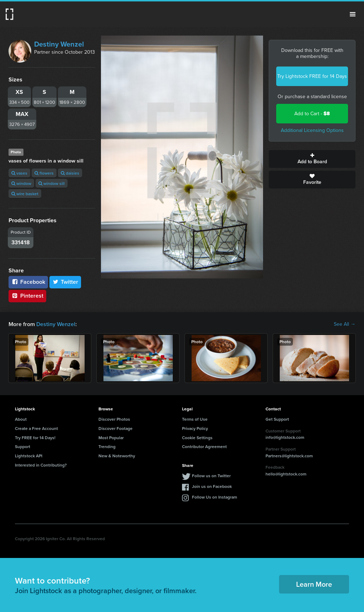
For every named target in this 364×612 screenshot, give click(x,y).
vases (19, 173)
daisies (70, 173)
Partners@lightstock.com (289, 456)
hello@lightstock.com (286, 474)
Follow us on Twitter (211, 476)
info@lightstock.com (285, 437)
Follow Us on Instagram (215, 497)
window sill (52, 183)
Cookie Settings (197, 438)
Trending (107, 446)
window (21, 183)
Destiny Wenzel (59, 44)
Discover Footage (116, 428)
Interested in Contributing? (41, 465)
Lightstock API (29, 456)
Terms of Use (195, 419)
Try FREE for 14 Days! (35, 438)
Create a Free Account (36, 428)
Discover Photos (114, 419)
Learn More (314, 584)
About (21, 419)
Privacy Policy (195, 428)
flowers (44, 173)
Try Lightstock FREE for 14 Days (312, 76)
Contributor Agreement (204, 446)
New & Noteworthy (117, 456)
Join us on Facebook (212, 486)
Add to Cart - (312, 114)
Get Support (277, 419)
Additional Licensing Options (312, 130)
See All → (345, 324)
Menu (353, 14)
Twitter (65, 282)
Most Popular (111, 438)
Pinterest (27, 296)
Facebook (28, 282)
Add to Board (312, 159)
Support (23, 446)
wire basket (25, 194)
